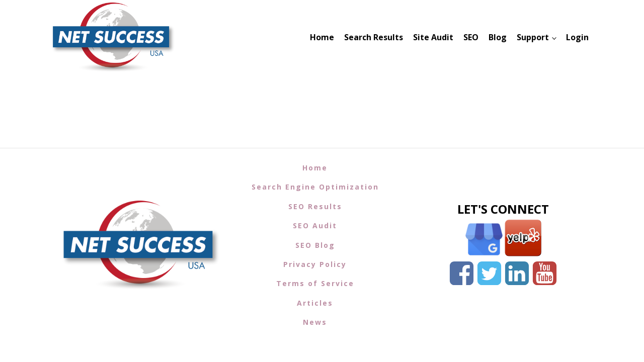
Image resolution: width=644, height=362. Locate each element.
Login (577, 37)
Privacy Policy (315, 264)
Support (533, 37)
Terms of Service (315, 283)
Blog (498, 37)
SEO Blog (315, 245)
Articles (315, 303)
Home (322, 37)
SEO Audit (315, 225)
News (315, 322)
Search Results (374, 37)
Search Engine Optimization (315, 187)
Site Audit (433, 37)
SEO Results (315, 206)
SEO (471, 37)
